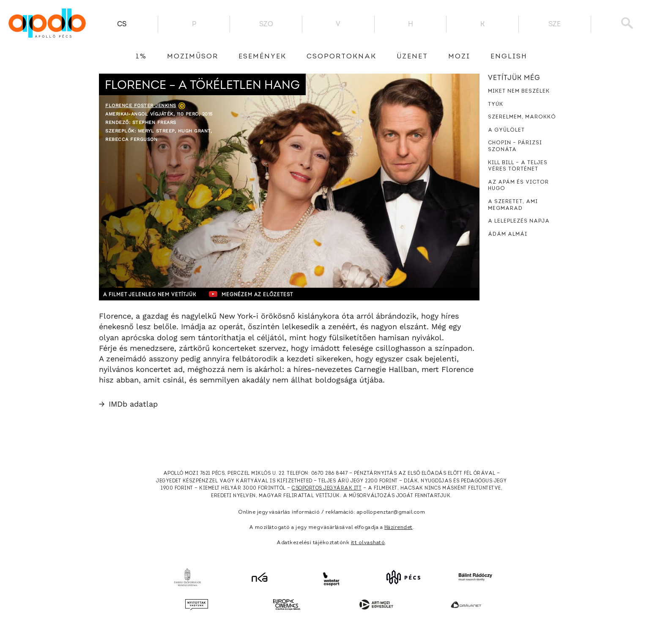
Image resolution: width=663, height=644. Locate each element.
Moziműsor (193, 57)
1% (141, 57)
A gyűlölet (506, 130)
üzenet (412, 57)
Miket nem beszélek (519, 91)
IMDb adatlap (128, 404)
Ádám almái (508, 234)
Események (262, 57)
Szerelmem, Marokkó (522, 117)
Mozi (459, 57)
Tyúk (496, 105)
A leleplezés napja (519, 221)
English (509, 57)
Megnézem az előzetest (263, 294)
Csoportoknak (341, 57)
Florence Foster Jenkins (141, 106)
